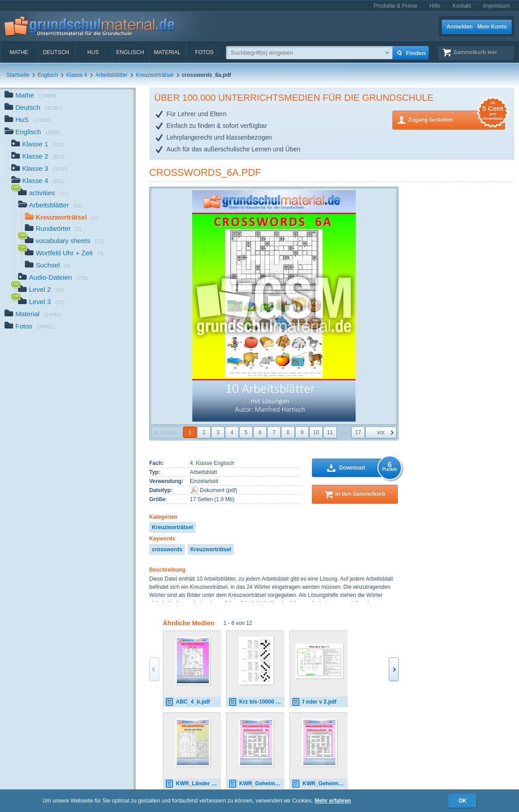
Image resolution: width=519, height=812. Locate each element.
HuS (93, 52)
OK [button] (462, 801)
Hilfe (435, 6)
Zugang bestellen (457, 119)
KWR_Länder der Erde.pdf (193, 784)
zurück (168, 432)
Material (167, 52)
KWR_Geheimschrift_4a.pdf (256, 784)
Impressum (497, 6)
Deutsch (56, 52)
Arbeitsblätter (111, 75)
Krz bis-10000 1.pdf (256, 702)
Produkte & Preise (395, 6)
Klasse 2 (38, 157)
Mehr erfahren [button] (333, 801)
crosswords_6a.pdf (205, 172)
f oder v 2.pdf (314, 702)
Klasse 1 (38, 145)
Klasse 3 (39, 169)
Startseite (18, 75)
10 (316, 432)
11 (330, 432)
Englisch (130, 52)
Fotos (204, 52)
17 (358, 432)
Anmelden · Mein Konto (477, 27)
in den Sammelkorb (361, 494)
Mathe (19, 52)
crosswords (167, 549)
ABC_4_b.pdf (187, 702)
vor (381, 432)
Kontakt (462, 6)
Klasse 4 (77, 75)
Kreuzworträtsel (154, 75)
